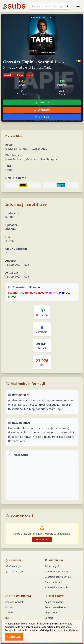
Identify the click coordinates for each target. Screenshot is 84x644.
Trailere (9, 613)
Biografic (8, 75)
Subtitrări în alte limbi (57, 587)
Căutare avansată (15, 602)
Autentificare (42, 539)
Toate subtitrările (54, 582)
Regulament (52, 613)
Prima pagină (52, 566)
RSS (7, 618)
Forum (9, 607)
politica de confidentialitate (63, 630)
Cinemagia (13, 566)
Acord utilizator (53, 602)
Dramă (20, 75)
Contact (49, 618)
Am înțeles (14, 637)
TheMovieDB (14, 572)
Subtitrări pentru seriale (58, 577)
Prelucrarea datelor (56, 607)
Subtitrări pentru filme (57, 572)
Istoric (30, 75)
